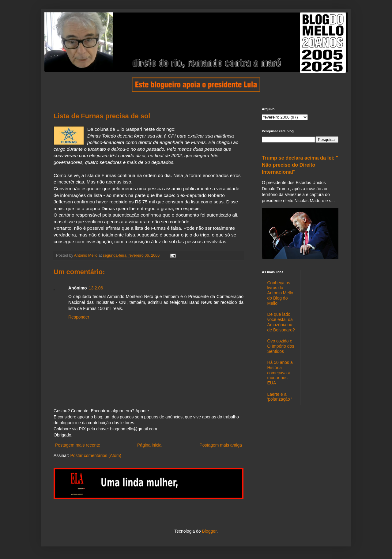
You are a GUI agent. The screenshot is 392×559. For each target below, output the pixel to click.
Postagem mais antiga (221, 445)
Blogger (209, 531)
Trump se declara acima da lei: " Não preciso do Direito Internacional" (300, 165)
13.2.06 (96, 288)
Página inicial (150, 445)
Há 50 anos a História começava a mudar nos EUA (280, 373)
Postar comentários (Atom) (96, 455)
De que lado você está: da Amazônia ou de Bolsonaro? (281, 322)
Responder (79, 317)
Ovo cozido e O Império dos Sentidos (281, 346)
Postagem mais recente (78, 445)
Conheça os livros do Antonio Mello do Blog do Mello (280, 293)
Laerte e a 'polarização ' (280, 397)
